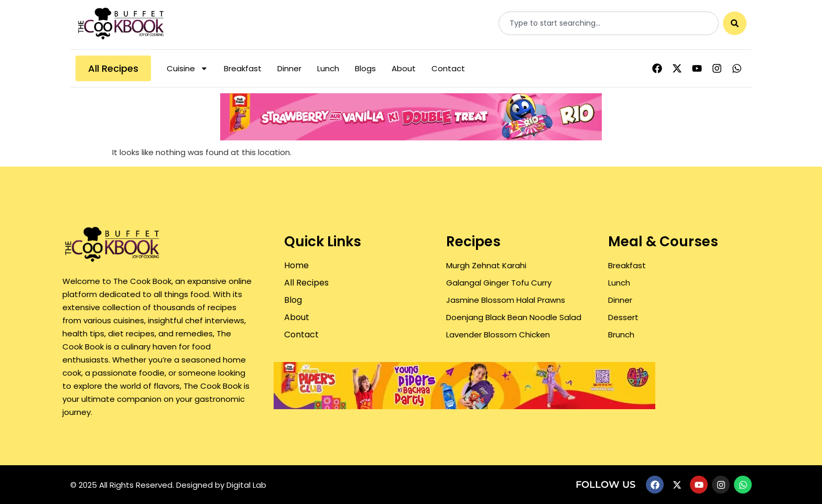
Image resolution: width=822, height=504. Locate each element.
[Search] (735, 23)
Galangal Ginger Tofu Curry (499, 283)
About (404, 68)
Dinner (289, 68)
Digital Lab (246, 485)
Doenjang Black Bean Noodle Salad (514, 317)
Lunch (328, 68)
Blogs (365, 68)
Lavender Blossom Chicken (498, 335)
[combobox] (609, 23)
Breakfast (243, 68)
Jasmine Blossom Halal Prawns (506, 300)
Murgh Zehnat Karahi (486, 265)
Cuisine (187, 68)
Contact (448, 68)
